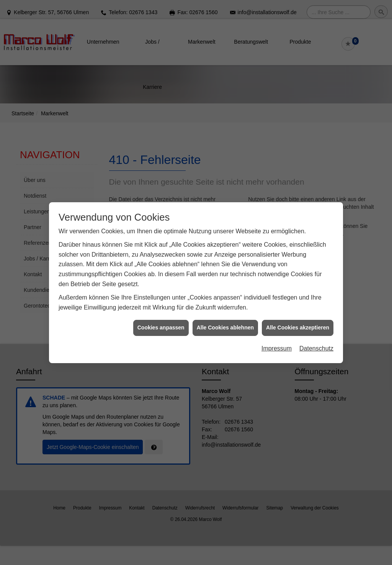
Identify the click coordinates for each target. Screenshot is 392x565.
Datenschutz (316, 325)
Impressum (277, 325)
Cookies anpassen (161, 305)
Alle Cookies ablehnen (225, 305)
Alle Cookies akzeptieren (298, 305)
